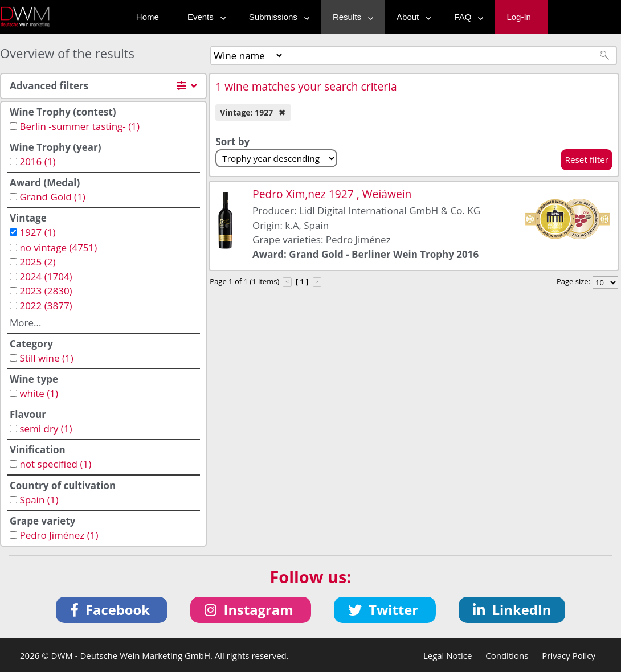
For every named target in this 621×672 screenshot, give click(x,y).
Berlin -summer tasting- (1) (79, 126)
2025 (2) (37, 262)
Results (350, 17)
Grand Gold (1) (52, 197)
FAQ (466, 17)
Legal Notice (448, 655)
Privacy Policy (569, 655)
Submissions (277, 17)
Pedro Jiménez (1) (59, 535)
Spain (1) (39, 500)
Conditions (507, 655)
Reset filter (587, 159)
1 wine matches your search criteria (306, 86)
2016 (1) (37, 161)
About (411, 17)
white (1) (39, 393)
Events (204, 17)
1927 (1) (37, 232)
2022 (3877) (46, 306)
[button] (112, 610)
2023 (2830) (46, 291)
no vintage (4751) (58, 247)
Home (148, 17)
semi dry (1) (46, 429)
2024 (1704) (46, 276)
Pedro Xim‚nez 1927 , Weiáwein (332, 194)
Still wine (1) (46, 358)
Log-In (519, 17)
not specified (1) (55, 464)
